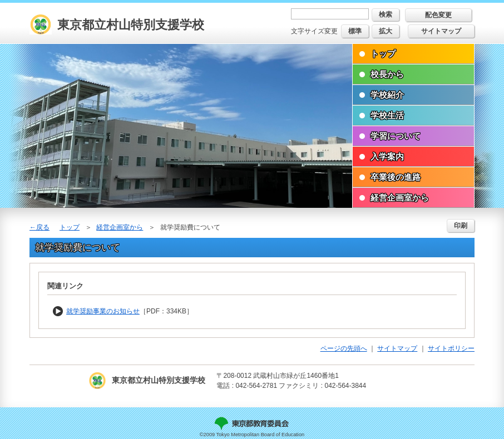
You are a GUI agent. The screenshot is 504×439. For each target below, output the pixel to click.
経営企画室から (400, 198)
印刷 (461, 226)
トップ (383, 54)
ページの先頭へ (344, 348)
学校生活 (387, 115)
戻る (43, 227)
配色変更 (438, 15)
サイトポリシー (451, 348)
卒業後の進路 (396, 177)
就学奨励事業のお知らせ (103, 311)
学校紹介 (387, 95)
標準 (355, 31)
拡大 (386, 31)
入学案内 (387, 156)
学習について (396, 136)
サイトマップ (441, 31)
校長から (387, 74)
